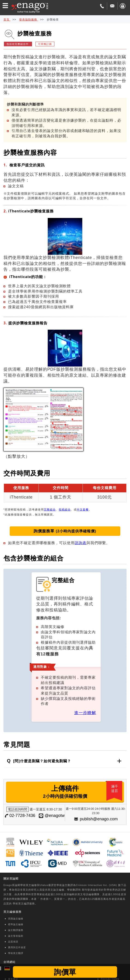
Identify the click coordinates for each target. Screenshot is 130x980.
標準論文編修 (16, 924)
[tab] (65, 761)
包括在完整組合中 (18, 44)
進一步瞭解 (85, 713)
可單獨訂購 (45, 44)
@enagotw (55, 816)
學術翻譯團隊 (20, 899)
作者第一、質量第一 (53, 899)
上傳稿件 (83, 792)
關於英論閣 (11, 879)
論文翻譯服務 (16, 930)
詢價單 (65, 972)
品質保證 (13, 942)
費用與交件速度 (17, 947)
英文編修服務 (12, 912)
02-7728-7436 (22, 816)
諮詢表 (81, 543)
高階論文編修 (16, 919)
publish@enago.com (99, 819)
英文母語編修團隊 (89, 894)
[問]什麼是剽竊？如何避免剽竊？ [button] (41, 761)
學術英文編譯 (21, 904)
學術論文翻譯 (65, 885)
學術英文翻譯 (16, 953)
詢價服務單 (65, 531)
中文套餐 (83, 510)
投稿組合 (65, 510)
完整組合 (50, 510)
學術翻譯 (73, 890)
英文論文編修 (56, 890)
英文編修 (31, 885)
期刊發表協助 (90, 890)
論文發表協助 (16, 936)
